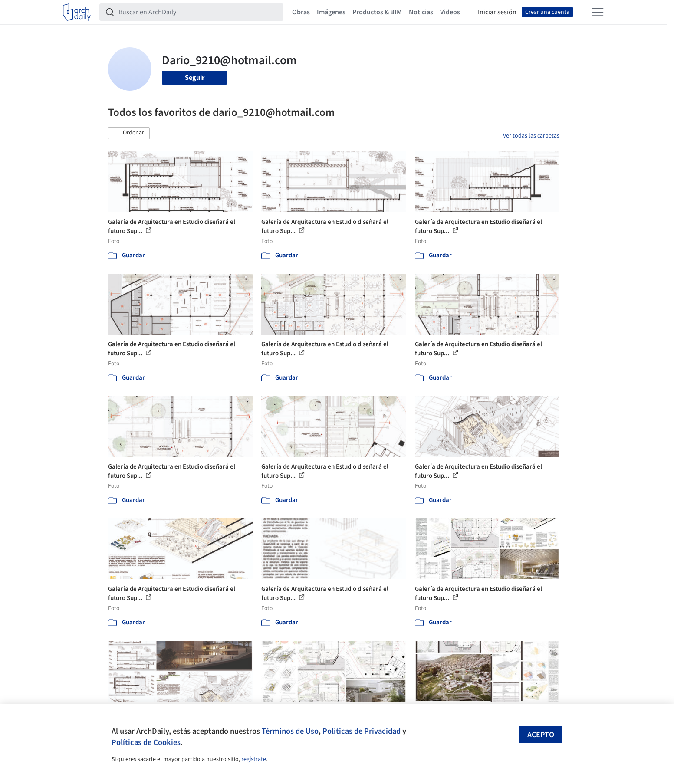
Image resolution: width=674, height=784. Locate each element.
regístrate (254, 759)
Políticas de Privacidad (362, 731)
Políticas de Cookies (146, 742)
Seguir (195, 78)
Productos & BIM (377, 12)
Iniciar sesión (497, 12)
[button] (129, 133)
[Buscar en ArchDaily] (198, 12)
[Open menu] (598, 12)
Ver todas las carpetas (531, 136)
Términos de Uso (290, 731)
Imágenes (331, 12)
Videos (450, 12)
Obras (301, 12)
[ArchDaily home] (77, 12)
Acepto (541, 735)
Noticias (421, 12)
